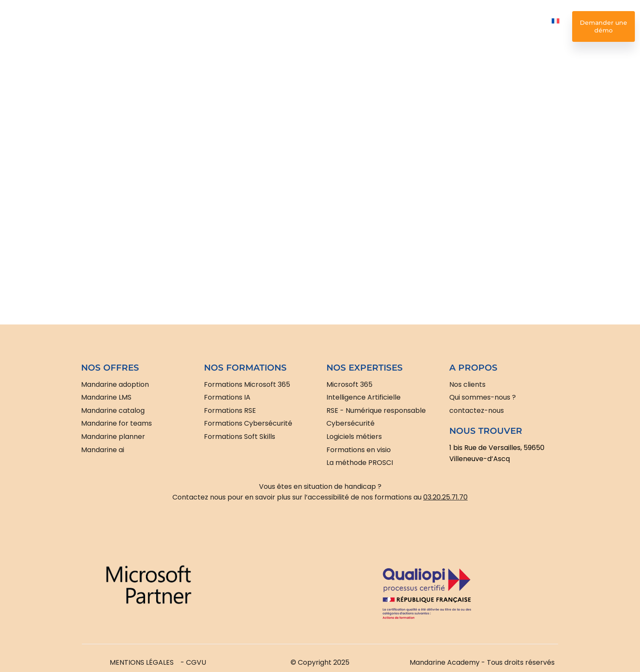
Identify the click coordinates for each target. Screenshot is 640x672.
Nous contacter (514, 26)
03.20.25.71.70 (445, 497)
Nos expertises (316, 26)
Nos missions (409, 26)
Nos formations (194, 26)
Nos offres (144, 26)
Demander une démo (604, 26)
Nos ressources (461, 26)
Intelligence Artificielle (250, 26)
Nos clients (362, 26)
